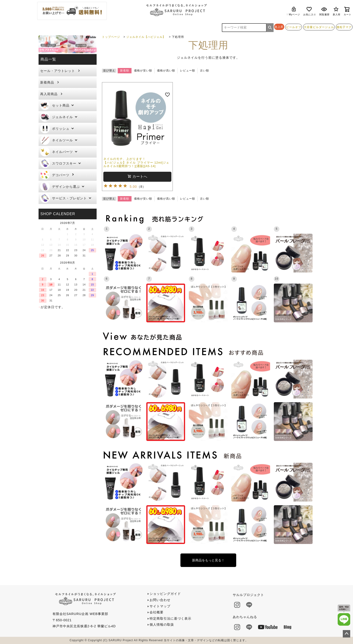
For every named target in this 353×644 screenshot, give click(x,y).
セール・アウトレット (58, 71)
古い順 (204, 71)
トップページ (111, 37)
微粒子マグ (344, 27)
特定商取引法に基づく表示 (170, 618)
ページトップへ (346, 634)
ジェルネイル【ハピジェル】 (146, 37)
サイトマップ (160, 606)
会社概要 (157, 612)
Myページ (294, 11)
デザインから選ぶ (60, 186)
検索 (270, 28)
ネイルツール (57, 140)
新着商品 (47, 82)
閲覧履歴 (324, 11)
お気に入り (310, 11)
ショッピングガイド (165, 594)
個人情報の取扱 (162, 625)
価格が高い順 (166, 71)
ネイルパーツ (57, 152)
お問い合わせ (160, 600)
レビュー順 (188, 71)
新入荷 (337, 11)
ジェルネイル (57, 117)
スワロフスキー (58, 163)
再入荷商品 (49, 94)
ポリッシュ (55, 128)
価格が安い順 (143, 71)
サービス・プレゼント (64, 198)
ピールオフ (294, 27)
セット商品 (55, 105)
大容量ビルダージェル (319, 27)
